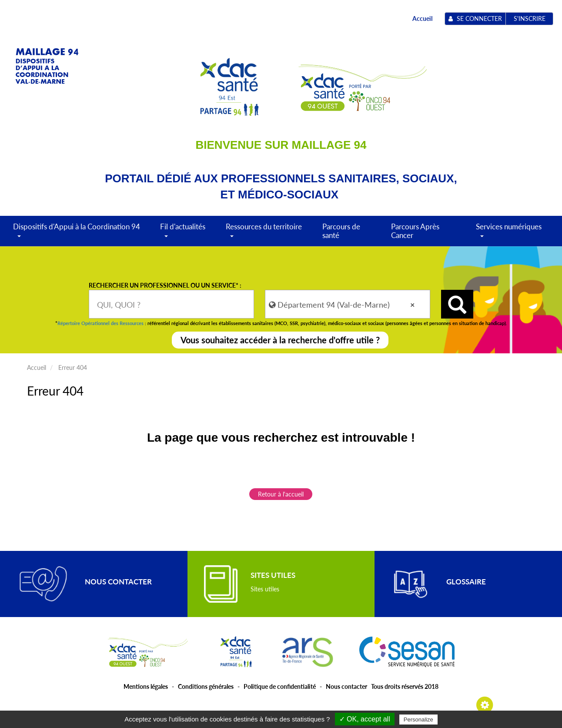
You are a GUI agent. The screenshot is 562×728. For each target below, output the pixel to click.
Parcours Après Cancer (415, 231)
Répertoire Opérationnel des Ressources (100, 323)
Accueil (422, 18)
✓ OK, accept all (365, 719)
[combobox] (171, 304)
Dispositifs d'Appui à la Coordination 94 (77, 234)
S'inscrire (530, 18)
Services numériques (509, 234)
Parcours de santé (341, 231)
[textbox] (171, 304)
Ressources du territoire (264, 234)
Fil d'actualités (183, 234)
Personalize (418, 720)
